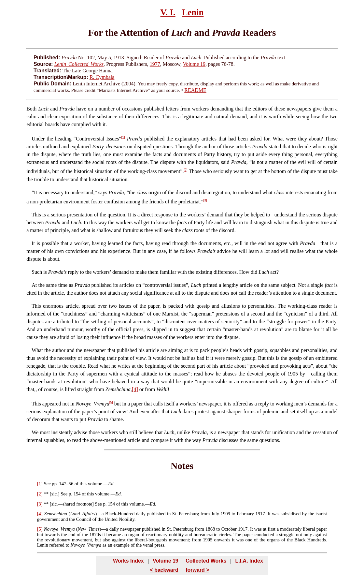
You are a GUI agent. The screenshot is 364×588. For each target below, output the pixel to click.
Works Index (128, 561)
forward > (197, 570)
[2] (186, 170)
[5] (111, 402)
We (35, 432)
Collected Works (206, 561)
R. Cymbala (102, 77)
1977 (155, 64)
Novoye (51, 529)
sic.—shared (63, 504)
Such (37, 272)
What (37, 350)
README (195, 90)
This (36, 215)
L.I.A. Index (249, 561)
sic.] (56, 494)
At (34, 285)
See (47, 484)
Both (31, 109)
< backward (164, 570)
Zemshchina (56, 514)
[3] (205, 200)
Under (38, 139)
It (35, 192)
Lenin (193, 12)
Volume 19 (194, 64)
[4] (135, 389)
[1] (123, 137)
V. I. (168, 12)
